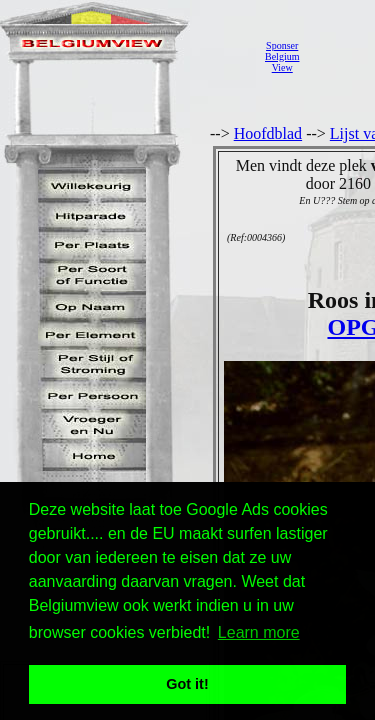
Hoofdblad (268, 133)
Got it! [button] (187, 684)
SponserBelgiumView (282, 56)
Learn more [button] (259, 632)
